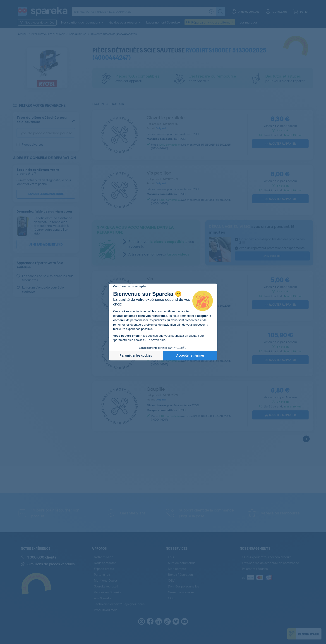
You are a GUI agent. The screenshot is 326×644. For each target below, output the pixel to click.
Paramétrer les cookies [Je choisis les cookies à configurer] (136, 355)
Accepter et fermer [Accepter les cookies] (190, 355)
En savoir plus (156, 340)
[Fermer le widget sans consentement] (130, 286)
